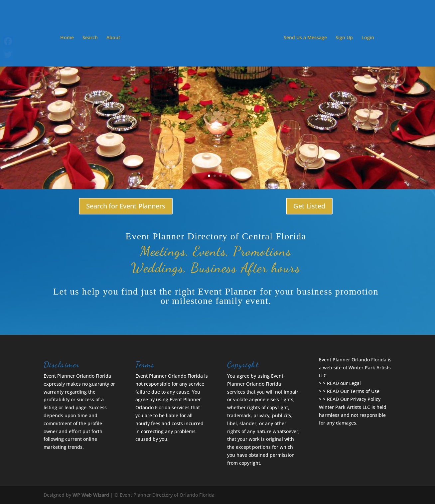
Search (90, 38)
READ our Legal (344, 383)
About (113, 38)
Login (368, 38)
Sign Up (344, 38)
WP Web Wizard (91, 495)
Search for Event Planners (126, 206)
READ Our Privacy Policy (354, 399)
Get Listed (309, 206)
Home (67, 38)
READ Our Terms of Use (353, 391)
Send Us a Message (305, 38)
